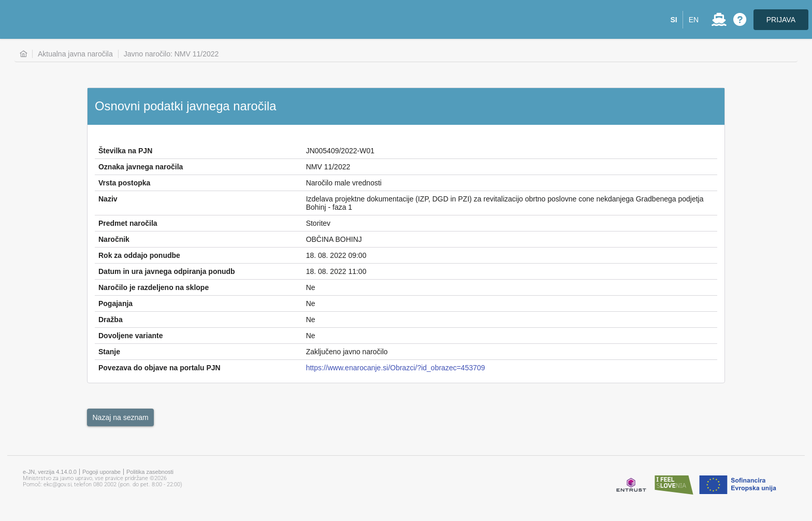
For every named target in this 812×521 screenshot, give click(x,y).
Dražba (111, 320)
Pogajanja (115, 303)
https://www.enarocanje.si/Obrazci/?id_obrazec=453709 (396, 368)
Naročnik (114, 239)
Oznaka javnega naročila (141, 167)
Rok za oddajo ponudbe (139, 255)
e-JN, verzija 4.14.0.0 (50, 472)
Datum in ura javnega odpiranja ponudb (167, 271)
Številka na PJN (125, 151)
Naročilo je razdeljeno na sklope (154, 287)
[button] (674, 20)
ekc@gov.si (57, 484)
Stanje (109, 352)
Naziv (108, 199)
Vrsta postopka (124, 183)
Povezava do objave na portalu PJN (160, 368)
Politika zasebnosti (150, 472)
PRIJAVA (781, 20)
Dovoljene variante (131, 336)
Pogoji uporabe (102, 472)
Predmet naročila (128, 223)
